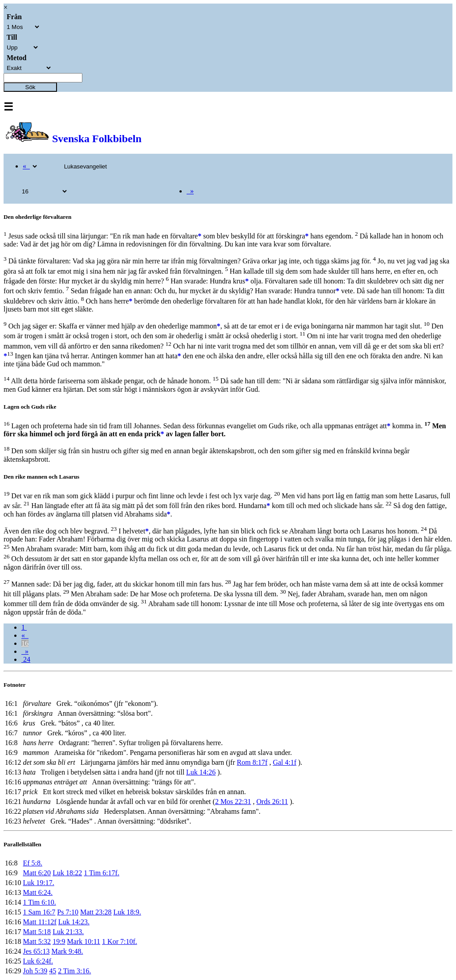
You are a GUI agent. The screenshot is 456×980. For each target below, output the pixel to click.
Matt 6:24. (38, 892)
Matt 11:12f (39, 922)
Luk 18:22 (67, 873)
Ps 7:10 (68, 912)
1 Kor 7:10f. (120, 941)
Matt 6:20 (37, 873)
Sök (31, 87)
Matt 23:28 (96, 912)
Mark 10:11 (84, 941)
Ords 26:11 (272, 802)
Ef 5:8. (33, 863)
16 (25, 643)
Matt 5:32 (37, 941)
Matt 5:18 (37, 932)
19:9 (59, 941)
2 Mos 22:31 (233, 802)
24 (26, 659)
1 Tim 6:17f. (102, 873)
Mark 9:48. (67, 951)
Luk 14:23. (74, 922)
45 (53, 971)
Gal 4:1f (285, 762)
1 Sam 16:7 (39, 912)
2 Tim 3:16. (74, 971)
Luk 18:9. (127, 912)
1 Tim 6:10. (39, 902)
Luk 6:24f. (38, 961)
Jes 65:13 (36, 951)
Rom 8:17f (252, 762)
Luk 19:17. (38, 883)
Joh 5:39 (35, 971)
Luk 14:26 (201, 772)
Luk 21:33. (68, 932)
